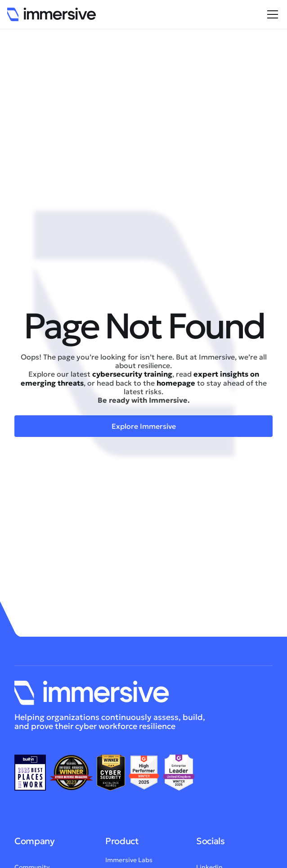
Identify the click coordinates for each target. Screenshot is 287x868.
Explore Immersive (144, 426)
